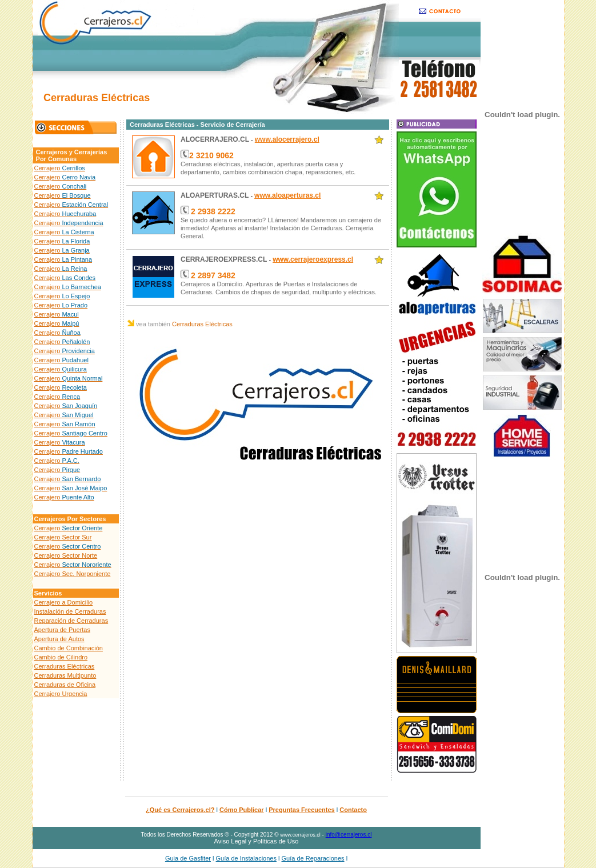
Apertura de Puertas (62, 630)
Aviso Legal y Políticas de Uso (257, 841)
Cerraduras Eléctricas (65, 666)
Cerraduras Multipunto (65, 675)
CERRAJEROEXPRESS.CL (224, 259)
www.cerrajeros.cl (300, 835)
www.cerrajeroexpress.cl (313, 259)
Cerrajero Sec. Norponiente (73, 574)
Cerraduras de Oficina (65, 685)
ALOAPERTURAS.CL (215, 195)
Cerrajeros (52, 152)
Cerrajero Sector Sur (63, 537)
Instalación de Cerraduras (70, 611)
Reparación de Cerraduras (71, 621)
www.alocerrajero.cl (287, 139)
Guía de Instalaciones (246, 858)
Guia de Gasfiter (188, 858)
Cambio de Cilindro (61, 657)
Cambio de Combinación (69, 648)
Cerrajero (60, 168)
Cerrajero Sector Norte (66, 555)
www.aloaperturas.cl (287, 195)
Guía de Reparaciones (313, 858)
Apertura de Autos (59, 639)
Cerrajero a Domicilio (64, 602)
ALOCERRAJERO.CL (215, 139)
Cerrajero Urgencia (61, 694)
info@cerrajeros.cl (349, 835)
